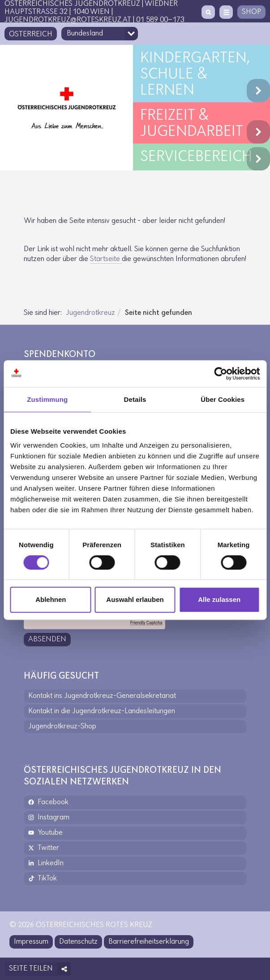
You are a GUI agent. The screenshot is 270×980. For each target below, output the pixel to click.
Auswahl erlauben (135, 599)
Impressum (31, 942)
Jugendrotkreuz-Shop (62, 726)
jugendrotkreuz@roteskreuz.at (68, 20)
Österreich (31, 34)
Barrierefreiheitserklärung (149, 942)
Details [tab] (135, 399)
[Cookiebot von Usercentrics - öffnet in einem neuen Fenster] (221, 374)
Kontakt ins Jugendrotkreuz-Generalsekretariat (102, 696)
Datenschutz (78, 942)
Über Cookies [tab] (223, 399)
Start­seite (106, 259)
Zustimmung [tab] (47, 399)
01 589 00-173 (160, 20)
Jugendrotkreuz (90, 313)
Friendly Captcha (146, 623)
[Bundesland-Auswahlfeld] (100, 34)
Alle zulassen (219, 599)
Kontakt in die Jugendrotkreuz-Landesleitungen (102, 711)
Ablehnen (51, 599)
